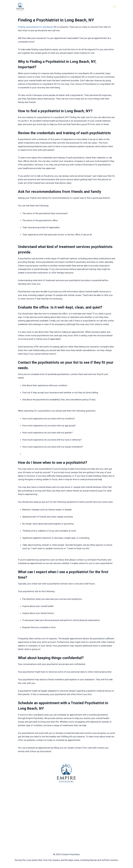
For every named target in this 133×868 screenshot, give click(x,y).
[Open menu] (114, 6)
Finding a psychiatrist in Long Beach (35, 27)
